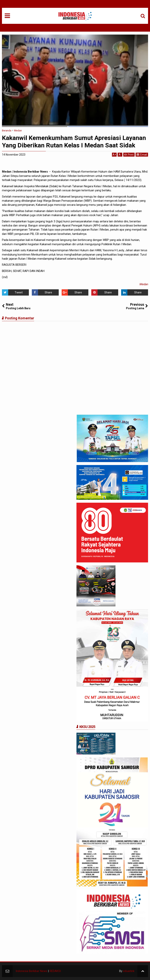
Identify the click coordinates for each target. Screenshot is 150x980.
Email (142, 155)
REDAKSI (55, 971)
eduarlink (129, 971)
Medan (144, 284)
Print (129, 155)
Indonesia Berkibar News (31, 971)
